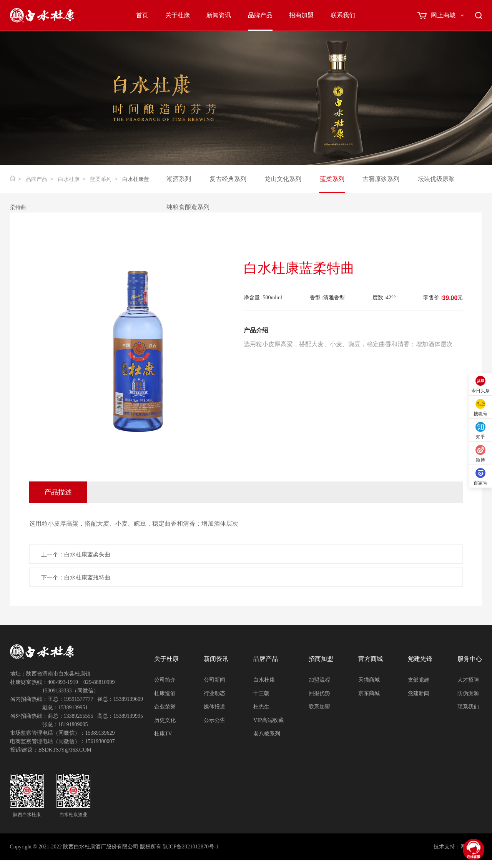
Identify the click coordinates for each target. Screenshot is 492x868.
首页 (142, 15)
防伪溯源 (468, 693)
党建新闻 (419, 693)
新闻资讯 (219, 15)
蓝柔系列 (101, 179)
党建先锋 (420, 659)
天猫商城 (369, 680)
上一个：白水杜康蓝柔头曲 (76, 554)
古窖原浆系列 (381, 179)
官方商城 (371, 659)
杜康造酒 (165, 693)
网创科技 (471, 847)
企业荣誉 (165, 707)
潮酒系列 (179, 179)
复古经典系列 (228, 179)
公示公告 (214, 720)
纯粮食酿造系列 (188, 207)
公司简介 (165, 680)
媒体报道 (214, 707)
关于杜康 (178, 15)
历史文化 (165, 720)
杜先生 (261, 707)
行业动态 (214, 693)
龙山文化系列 (283, 179)
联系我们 (343, 15)
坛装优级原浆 (436, 179)
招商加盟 (301, 15)
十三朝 (261, 693)
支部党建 (419, 680)
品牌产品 (260, 15)
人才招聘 (468, 680)
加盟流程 (319, 680)
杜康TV (163, 734)
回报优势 (319, 693)
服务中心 (470, 659)
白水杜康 (69, 179)
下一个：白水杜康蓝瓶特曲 (76, 578)
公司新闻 (214, 680)
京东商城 (369, 693)
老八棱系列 (267, 734)
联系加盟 (319, 707)
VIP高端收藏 (268, 720)
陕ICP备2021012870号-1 (190, 847)
